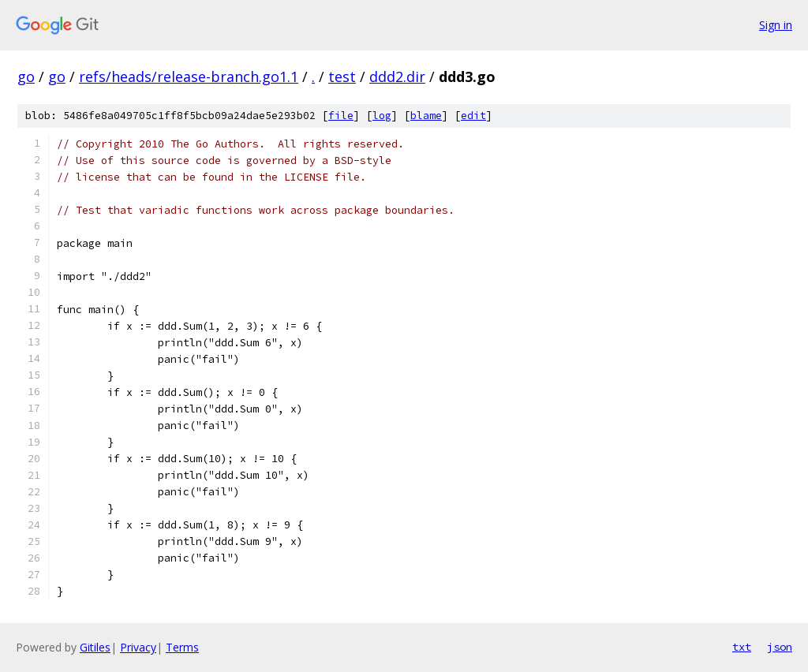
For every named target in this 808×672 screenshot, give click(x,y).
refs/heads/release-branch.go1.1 (189, 77)
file (341, 116)
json (780, 647)
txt (742, 647)
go (26, 77)
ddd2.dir (397, 77)
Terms (182, 647)
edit (473, 116)
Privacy (138, 647)
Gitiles (95, 647)
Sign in (776, 25)
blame (426, 116)
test (342, 77)
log (382, 116)
